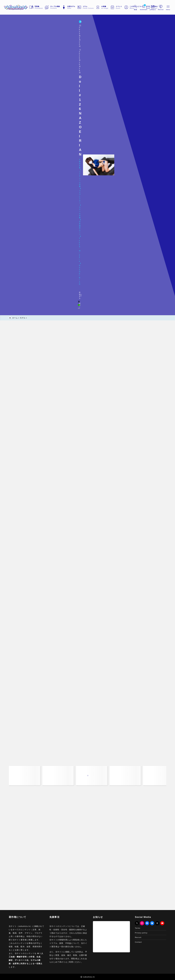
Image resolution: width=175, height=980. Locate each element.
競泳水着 (15, 33)
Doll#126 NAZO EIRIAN (23, 37)
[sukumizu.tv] (21, 7)
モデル (12, 23)
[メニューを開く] (147, 7)
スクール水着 (62, 33)
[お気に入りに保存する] (14, 42)
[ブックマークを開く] (138, 7)
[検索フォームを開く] (130, 7)
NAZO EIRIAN (110, 33)
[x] (122, 42)
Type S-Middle (94, 33)
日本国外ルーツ (78, 33)
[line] (125, 42)
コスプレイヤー (47, 33)
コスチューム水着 (29, 33)
